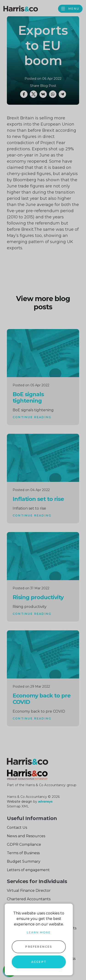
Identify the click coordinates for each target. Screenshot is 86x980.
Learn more (39, 932)
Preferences (39, 947)
